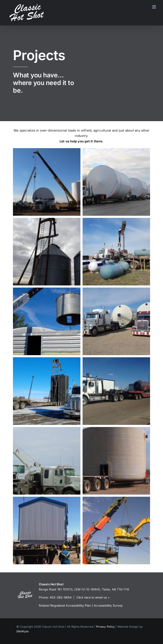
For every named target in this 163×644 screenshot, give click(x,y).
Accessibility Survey (108, 605)
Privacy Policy (105, 627)
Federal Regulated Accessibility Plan (65, 605)
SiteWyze (23, 631)
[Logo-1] (25, 593)
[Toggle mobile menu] (154, 7)
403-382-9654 (61, 597)
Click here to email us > (93, 597)
